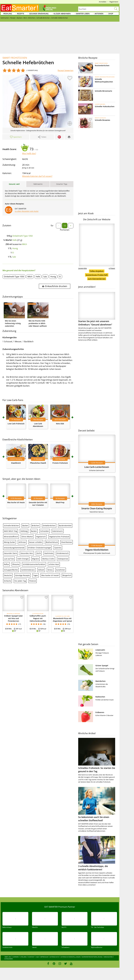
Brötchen (36, 526)
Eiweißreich (16, 463)
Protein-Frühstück (60, 463)
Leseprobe (83, 268)
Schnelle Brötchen (11, 526)
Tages (36, 575)
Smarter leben (83, 14)
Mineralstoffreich (11, 537)
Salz (14, 257)
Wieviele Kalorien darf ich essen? (37, 176)
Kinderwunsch (63, 553)
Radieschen (100, 697)
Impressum (44, 957)
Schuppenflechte (11, 570)
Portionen (65, 230)
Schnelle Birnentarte (103, 91)
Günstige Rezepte (22, 575)
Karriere (16, 957)
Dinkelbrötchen (49, 526)
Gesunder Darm (11, 553)
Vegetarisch (41, 537)
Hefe (14, 240)
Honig (15, 248)
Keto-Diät (60, 424)
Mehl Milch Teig (11, 531)
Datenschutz (54, 957)
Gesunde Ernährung (39, 14)
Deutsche (8, 575)
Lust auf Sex (9, 559)
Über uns (8, 957)
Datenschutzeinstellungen (71, 957)
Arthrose (22, 542)
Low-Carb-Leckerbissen (97, 467)
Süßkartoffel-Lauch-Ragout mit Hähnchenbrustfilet (38, 618)
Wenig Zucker (10, 542)
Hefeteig (24, 531)
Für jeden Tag (20, 581)
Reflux (6, 564)
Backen (25, 526)
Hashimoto (49, 553)
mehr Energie (23, 559)
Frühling (8, 14)
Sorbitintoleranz (28, 570)
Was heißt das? (29, 153)
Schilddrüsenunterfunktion (34, 564)
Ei (13, 253)
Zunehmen (61, 570)
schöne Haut (54, 564)
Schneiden (45, 531)
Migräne (35, 559)
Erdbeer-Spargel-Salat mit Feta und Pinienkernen (13, 618)
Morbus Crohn (48, 559)
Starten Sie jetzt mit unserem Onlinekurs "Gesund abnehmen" (97, 309)
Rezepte (21, 14)
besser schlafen (36, 542)
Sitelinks (23, 957)
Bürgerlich (67, 575)
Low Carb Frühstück (16, 424)
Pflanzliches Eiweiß (38, 463)
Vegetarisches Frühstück (59, 537)
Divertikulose (67, 542)
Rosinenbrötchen (102, 65)
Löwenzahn (100, 650)
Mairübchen (100, 681)
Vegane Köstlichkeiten (97, 550)
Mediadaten (108, 957)
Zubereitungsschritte (13, 349)
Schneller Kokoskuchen (105, 106)
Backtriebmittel (65, 526)
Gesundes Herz (27, 553)
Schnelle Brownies (102, 120)
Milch (25, 244)
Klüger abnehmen (62, 14)
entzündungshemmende (14, 548)
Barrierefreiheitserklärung (92, 957)
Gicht (39, 553)
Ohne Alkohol (27, 537)
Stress (50, 570)
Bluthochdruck (52, 542)
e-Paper (112, 268)
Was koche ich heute (16, 502)
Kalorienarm (58, 531)
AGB (37, 957)
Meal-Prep (60, 502)
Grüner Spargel (102, 665)
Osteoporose (63, 559)
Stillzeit (41, 570)
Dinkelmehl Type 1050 (22, 236)
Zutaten (7, 225)
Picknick (33, 581)
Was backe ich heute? (50, 575)
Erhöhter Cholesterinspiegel (39, 548)
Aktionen (99, 14)
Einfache (8, 581)
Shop (111, 14)
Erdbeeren (100, 712)
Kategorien (9, 959)
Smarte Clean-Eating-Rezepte (97, 508)
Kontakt (31, 957)
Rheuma (16, 564)
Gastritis (58, 548)
